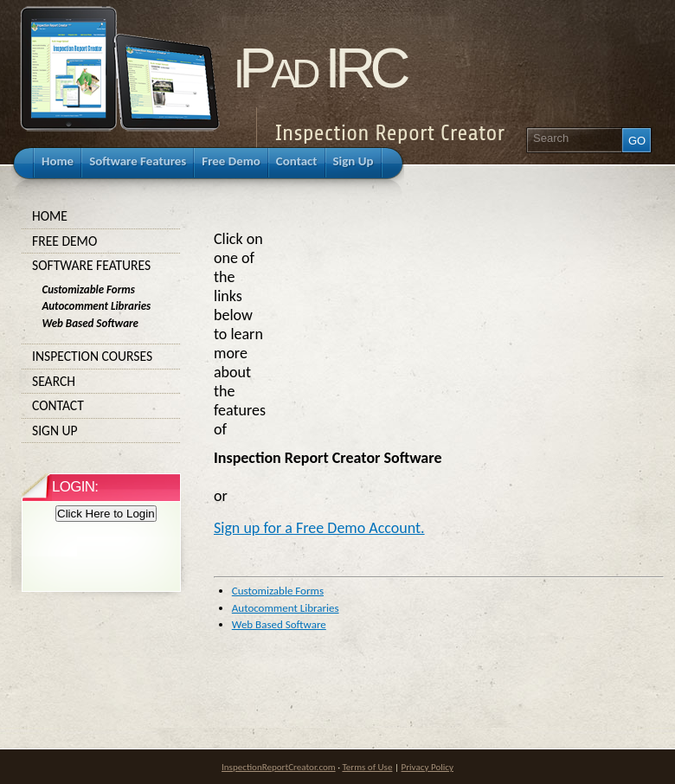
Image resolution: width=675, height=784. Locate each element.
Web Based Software (279, 624)
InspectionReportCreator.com (279, 767)
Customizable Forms (278, 591)
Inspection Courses (101, 357)
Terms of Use (367, 767)
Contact (101, 406)
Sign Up (101, 431)
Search (101, 382)
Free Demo (101, 241)
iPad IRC (319, 68)
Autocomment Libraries (286, 608)
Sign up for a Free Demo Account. (319, 528)
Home (101, 216)
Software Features (101, 266)
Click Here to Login (106, 514)
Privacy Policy (427, 767)
